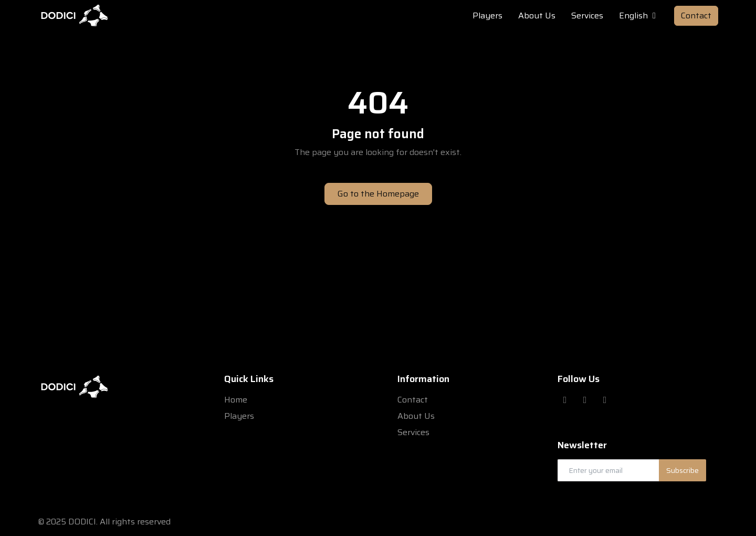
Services (413, 432)
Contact (696, 16)
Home (236, 400)
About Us (416, 416)
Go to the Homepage (378, 194)
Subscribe (682, 470)
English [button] (639, 16)
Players (239, 416)
